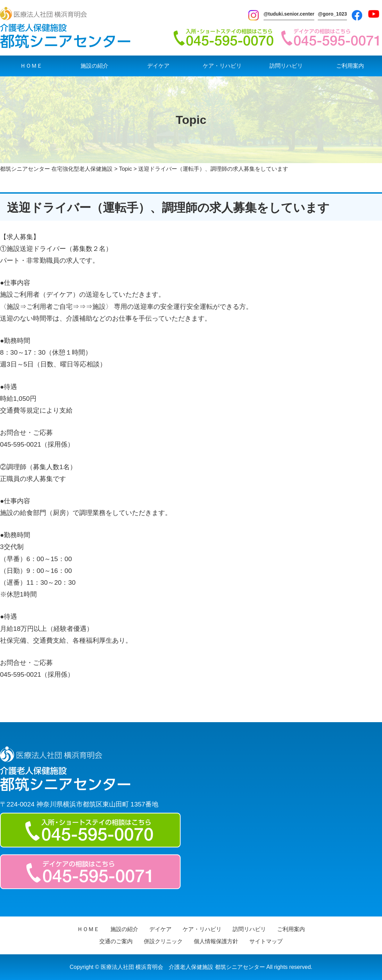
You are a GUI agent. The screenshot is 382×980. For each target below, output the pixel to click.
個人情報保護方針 (216, 941)
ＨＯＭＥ (31, 66)
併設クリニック (163, 941)
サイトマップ (266, 941)
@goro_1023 (332, 14)
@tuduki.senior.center (289, 14)
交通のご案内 (116, 941)
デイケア (158, 66)
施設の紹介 (94, 66)
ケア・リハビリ (222, 66)
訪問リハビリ (286, 66)
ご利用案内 (350, 66)
